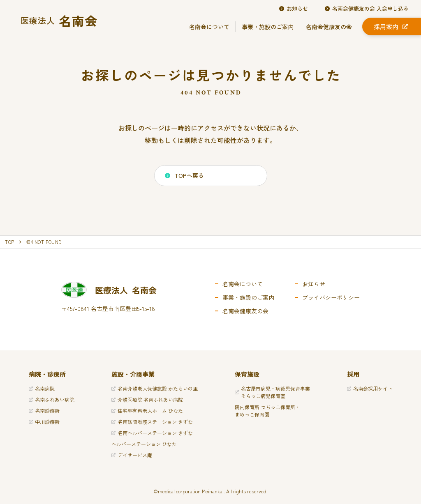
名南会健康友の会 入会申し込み (367, 9)
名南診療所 (44, 411)
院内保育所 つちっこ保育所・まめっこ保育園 (267, 411)
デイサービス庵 (132, 455)
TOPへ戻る (184, 175)
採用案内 (391, 26)
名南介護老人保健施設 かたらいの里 (155, 388)
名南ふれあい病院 (52, 399)
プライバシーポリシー (331, 297)
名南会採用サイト (370, 388)
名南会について (209, 27)
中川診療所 (44, 422)
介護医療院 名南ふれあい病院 (147, 399)
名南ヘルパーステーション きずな (152, 433)
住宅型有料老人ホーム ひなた (147, 411)
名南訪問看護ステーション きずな (152, 422)
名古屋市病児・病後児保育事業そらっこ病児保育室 (272, 392)
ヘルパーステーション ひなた (144, 444)
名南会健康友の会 (329, 27)
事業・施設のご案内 (268, 27)
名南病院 (42, 388)
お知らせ (293, 9)
